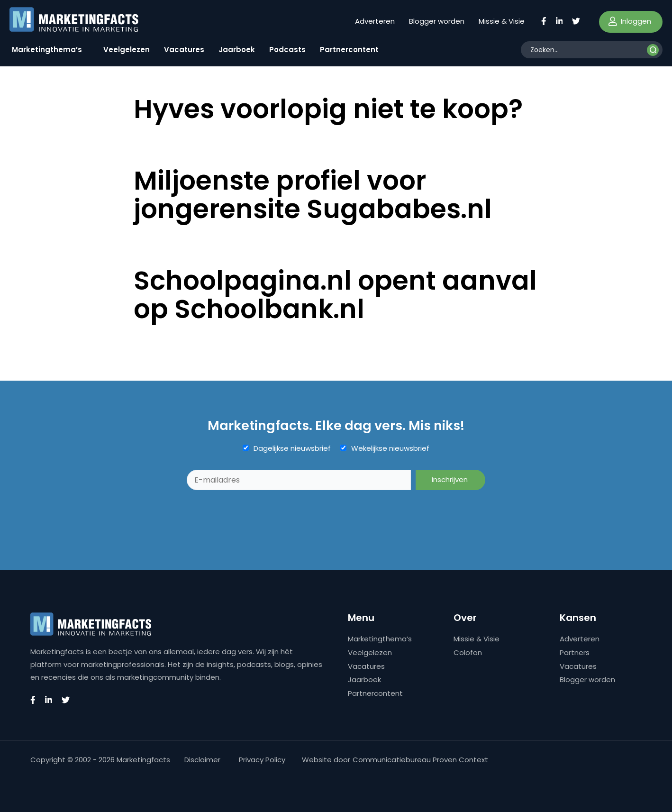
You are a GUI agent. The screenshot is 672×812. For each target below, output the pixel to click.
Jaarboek (237, 50)
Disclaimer (202, 760)
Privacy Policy (262, 760)
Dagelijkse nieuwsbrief (292, 448)
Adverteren (375, 21)
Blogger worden (437, 21)
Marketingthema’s (47, 50)
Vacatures (184, 50)
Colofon (468, 652)
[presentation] (259, 513)
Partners (575, 652)
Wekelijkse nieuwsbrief (390, 448)
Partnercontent (349, 50)
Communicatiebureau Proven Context (420, 760)
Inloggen (630, 21)
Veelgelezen (127, 50)
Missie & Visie (502, 21)
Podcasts (287, 50)
